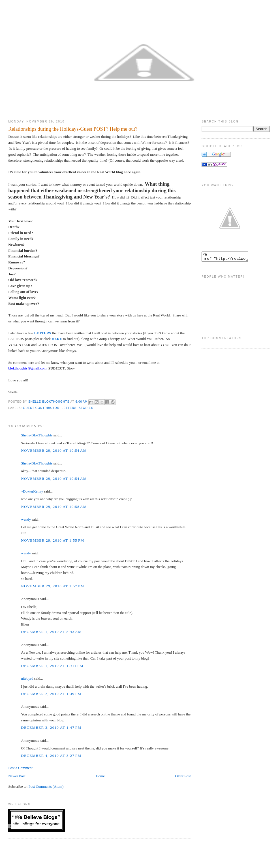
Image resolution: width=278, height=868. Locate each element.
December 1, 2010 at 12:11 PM (52, 666)
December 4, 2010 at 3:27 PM (51, 756)
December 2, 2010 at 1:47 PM (51, 727)
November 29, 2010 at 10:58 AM (54, 507)
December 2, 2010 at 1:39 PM (51, 694)
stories (86, 408)
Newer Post (17, 776)
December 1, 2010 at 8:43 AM (51, 632)
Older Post (183, 776)
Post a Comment (20, 768)
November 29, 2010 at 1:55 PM (53, 540)
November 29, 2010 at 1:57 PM (53, 586)
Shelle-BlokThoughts (37, 435)
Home (100, 776)
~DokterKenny (32, 491)
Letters (69, 408)
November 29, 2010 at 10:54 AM (54, 450)
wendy (26, 519)
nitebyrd (27, 678)
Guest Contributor (41, 408)
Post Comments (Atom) (46, 786)
